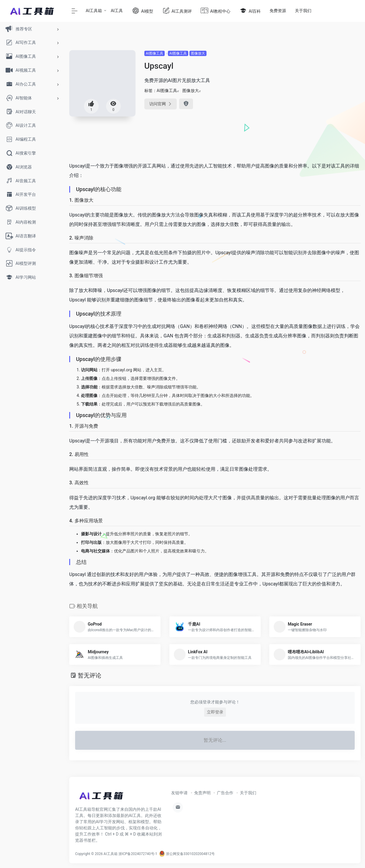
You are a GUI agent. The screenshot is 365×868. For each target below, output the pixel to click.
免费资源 (278, 11)
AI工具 (117, 11)
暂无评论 (90, 675)
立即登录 (215, 712)
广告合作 (225, 793)
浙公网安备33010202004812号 (187, 854)
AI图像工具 (155, 53)
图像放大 (198, 53)
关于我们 (303, 11)
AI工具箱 (94, 11)
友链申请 (179, 793)
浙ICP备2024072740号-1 (138, 854)
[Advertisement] (317, 87)
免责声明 (202, 793)
